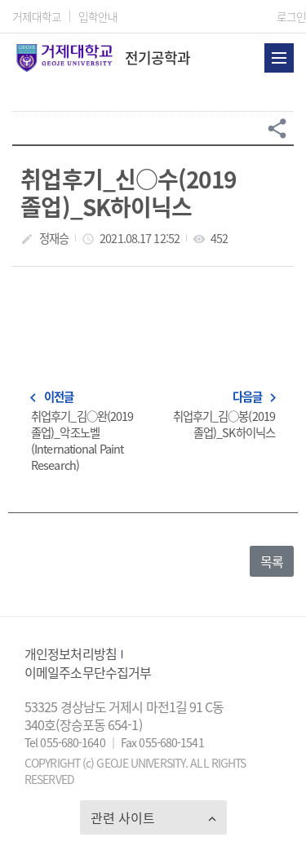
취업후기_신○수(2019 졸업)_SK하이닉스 (128, 193)
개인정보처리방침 (71, 653)
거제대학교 (37, 16)
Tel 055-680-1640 (66, 742)
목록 (272, 561)
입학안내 (98, 16)
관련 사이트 (123, 817)
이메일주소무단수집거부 (88, 672)
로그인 (291, 16)
